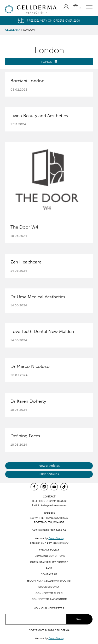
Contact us (49, 574)
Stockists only (49, 587)
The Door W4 (24, 227)
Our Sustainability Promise (49, 562)
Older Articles (49, 474)
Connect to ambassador (49, 599)
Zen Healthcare (26, 262)
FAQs (49, 568)
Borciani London (27, 81)
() (77, 8)
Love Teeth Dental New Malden (42, 331)
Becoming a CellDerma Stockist (49, 581)
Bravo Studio (56, 538)
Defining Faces (25, 436)
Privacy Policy (49, 550)
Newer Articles (49, 466)
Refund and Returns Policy (49, 543)
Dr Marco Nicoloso (30, 366)
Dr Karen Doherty (28, 401)
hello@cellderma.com (54, 505)
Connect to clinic (49, 593)
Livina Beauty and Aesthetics (39, 116)
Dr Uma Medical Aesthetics (38, 297)
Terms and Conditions (49, 556)
